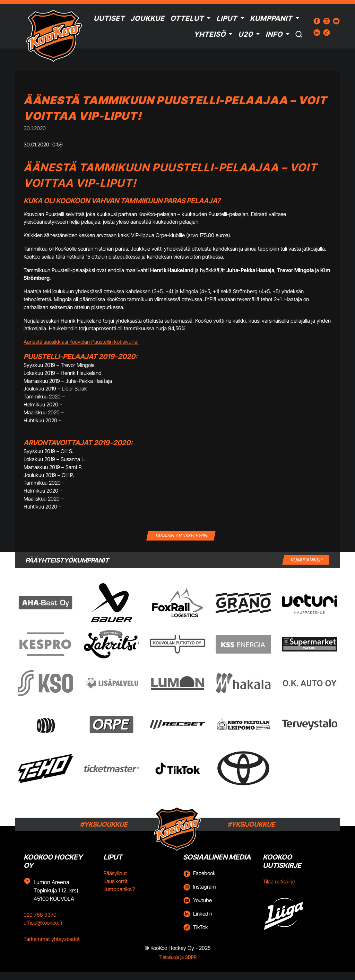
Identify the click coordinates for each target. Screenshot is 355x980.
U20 (245, 34)
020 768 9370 (40, 915)
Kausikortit (115, 881)
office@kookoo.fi (43, 923)
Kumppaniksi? (119, 889)
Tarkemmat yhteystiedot (52, 939)
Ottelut (187, 18)
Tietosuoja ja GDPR (178, 957)
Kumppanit (271, 18)
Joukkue (148, 18)
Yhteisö (210, 34)
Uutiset (109, 18)
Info (274, 34)
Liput (227, 18)
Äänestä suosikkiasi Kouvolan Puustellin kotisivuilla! (81, 342)
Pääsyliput (115, 873)
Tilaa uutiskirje (279, 882)
